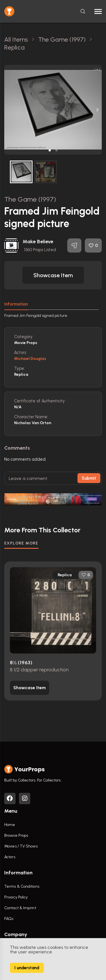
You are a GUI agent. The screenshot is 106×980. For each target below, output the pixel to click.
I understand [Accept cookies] (27, 968)
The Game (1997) (30, 199)
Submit (89, 478)
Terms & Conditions (22, 886)
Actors (10, 857)
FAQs (9, 919)
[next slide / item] (98, 110)
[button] (50, 150)
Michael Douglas (30, 359)
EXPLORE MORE (21, 543)
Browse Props (16, 835)
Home (10, 825)
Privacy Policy (16, 897)
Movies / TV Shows (21, 846)
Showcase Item (53, 275)
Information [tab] (16, 304)
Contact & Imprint (20, 908)
